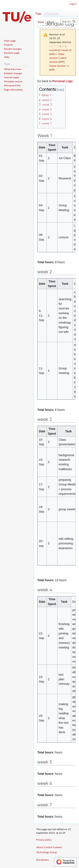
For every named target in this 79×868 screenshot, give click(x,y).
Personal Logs (63, 81)
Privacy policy (44, 840)
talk (63, 46)
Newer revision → (59, 66)
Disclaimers (43, 860)
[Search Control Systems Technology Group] (69, 21)
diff (52, 54)
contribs (54, 50)
